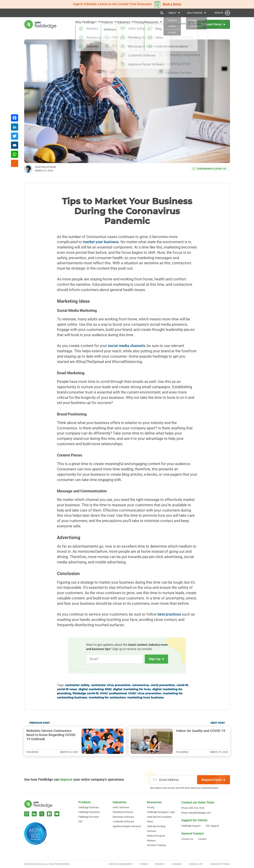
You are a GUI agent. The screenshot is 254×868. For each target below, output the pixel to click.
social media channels (126, 346)
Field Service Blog (156, 826)
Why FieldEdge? (71, 24)
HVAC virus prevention (145, 693)
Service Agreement (121, 864)
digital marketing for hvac (132, 689)
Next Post (218, 723)
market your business (101, 242)
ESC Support (212, 826)
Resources (151, 24)
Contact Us (187, 839)
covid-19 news (67, 689)
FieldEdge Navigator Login (161, 812)
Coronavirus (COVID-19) (209, 169)
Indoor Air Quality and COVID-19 (201, 731)
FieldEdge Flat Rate (89, 817)
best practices (169, 614)
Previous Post (40, 723)
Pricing (135, 24)
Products (95, 24)
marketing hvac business (146, 698)
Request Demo (213, 780)
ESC (81, 821)
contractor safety (77, 685)
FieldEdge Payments (89, 812)
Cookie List (196, 864)
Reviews (151, 841)
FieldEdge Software (89, 807)
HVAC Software (121, 807)
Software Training (156, 845)
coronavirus (141, 685)
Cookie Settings (220, 864)
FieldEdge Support (191, 826)
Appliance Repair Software (127, 826)
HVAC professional (113, 693)
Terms (144, 864)
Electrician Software (123, 817)
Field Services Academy (159, 817)
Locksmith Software (123, 821)
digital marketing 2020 (95, 689)
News (150, 821)
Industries (116, 24)
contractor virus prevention (111, 685)
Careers (202, 839)
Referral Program (156, 836)
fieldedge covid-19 (85, 693)
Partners (152, 831)
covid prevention (163, 685)
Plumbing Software (123, 812)
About (172, 13)
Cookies (177, 864)
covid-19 (182, 685)
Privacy (160, 864)
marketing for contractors (107, 698)
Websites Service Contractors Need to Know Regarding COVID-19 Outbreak (51, 735)
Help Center (195, 13)
